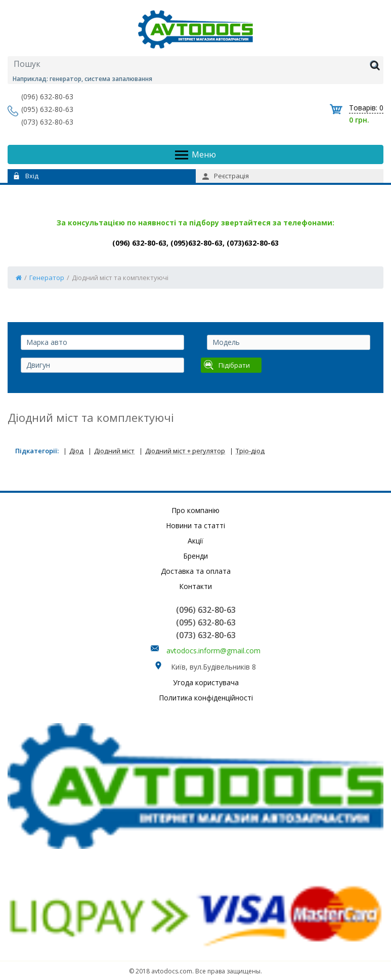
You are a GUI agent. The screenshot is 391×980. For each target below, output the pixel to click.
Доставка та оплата (196, 571)
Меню (195, 155)
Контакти (195, 586)
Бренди (195, 556)
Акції (195, 541)
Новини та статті (195, 525)
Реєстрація (226, 176)
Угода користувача (206, 682)
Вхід (26, 176)
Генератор (47, 278)
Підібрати (227, 365)
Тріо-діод (250, 451)
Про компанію (195, 510)
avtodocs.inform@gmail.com (213, 651)
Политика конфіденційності (206, 698)
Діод (76, 451)
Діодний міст (114, 451)
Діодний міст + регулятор (185, 451)
